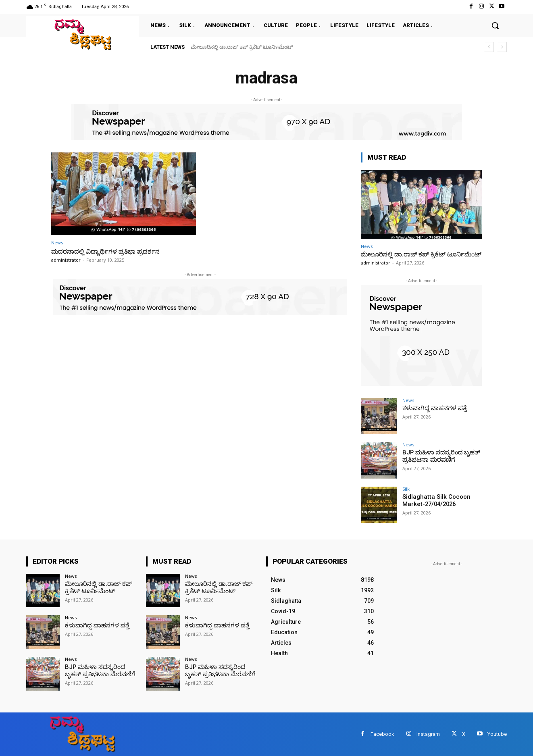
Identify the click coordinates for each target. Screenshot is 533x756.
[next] (502, 47)
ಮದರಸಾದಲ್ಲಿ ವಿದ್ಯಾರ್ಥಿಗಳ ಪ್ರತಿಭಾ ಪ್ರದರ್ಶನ (111, 251)
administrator (66, 260)
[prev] (489, 47)
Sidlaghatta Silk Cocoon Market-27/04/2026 (434, 500)
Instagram (428, 734)
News (57, 243)
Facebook (382, 734)
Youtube (497, 734)
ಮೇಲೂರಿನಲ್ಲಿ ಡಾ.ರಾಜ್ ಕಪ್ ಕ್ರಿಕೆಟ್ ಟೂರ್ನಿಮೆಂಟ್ (242, 47)
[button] (495, 25)
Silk (406, 489)
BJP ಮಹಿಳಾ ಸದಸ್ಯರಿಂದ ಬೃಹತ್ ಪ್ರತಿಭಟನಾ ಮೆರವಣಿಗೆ (438, 456)
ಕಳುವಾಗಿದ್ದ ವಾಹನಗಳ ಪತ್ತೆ (432, 408)
